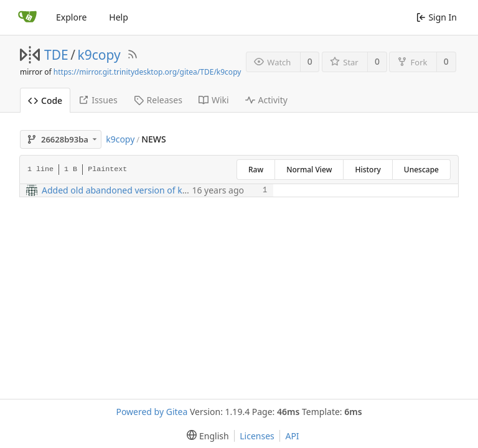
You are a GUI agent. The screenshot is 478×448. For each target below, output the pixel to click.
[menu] (205, 436)
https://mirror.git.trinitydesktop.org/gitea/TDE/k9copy (148, 72)
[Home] (27, 17)
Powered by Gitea (152, 412)
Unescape (421, 170)
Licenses (257, 436)
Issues (98, 100)
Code (45, 100)
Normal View (309, 170)
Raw (256, 170)
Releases (158, 100)
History (368, 170)
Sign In (437, 17)
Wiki (214, 100)
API (292, 436)
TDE (56, 55)
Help (119, 17)
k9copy (99, 55)
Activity (266, 100)
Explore (71, 17)
